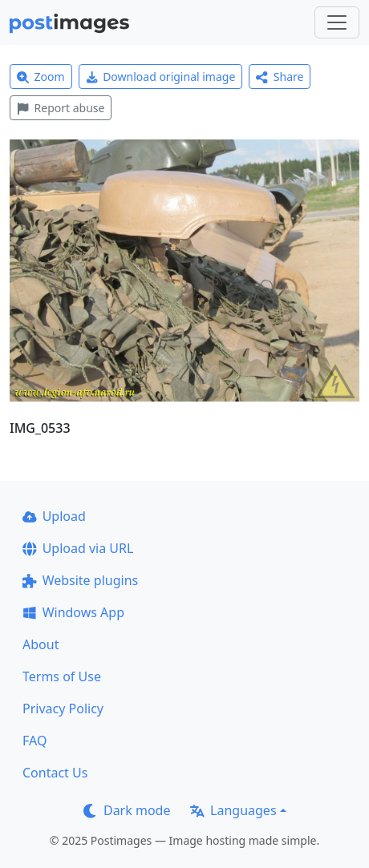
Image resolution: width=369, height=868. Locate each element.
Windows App (73, 612)
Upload (54, 516)
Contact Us (55, 773)
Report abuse (61, 108)
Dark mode (127, 810)
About (41, 644)
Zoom (41, 77)
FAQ (34, 741)
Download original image (161, 77)
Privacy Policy (63, 709)
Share (280, 77)
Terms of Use (62, 676)
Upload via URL (78, 548)
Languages (233, 810)
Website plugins (80, 580)
